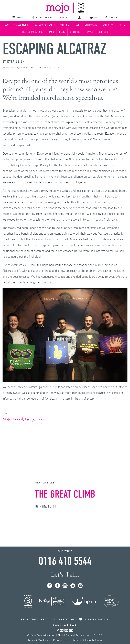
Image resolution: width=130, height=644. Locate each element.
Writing (65, 25)
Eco (7, 25)
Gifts (122, 25)
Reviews (65, 625)
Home (6, 67)
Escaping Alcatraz (54, 49)
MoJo (7, 419)
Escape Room (36, 419)
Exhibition (108, 25)
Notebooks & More (33, 32)
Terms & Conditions (39, 640)
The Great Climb (65, 494)
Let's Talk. (65, 574)
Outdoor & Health (45, 25)
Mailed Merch (22, 25)
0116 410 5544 (65, 561)
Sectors (103, 32)
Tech (77, 25)
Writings (16, 67)
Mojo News (29, 67)
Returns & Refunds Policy (87, 640)
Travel (89, 32)
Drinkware (91, 25)
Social (18, 419)
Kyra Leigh (16, 62)
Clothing (75, 32)
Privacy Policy (62, 640)
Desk (62, 32)
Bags (51, 32)
